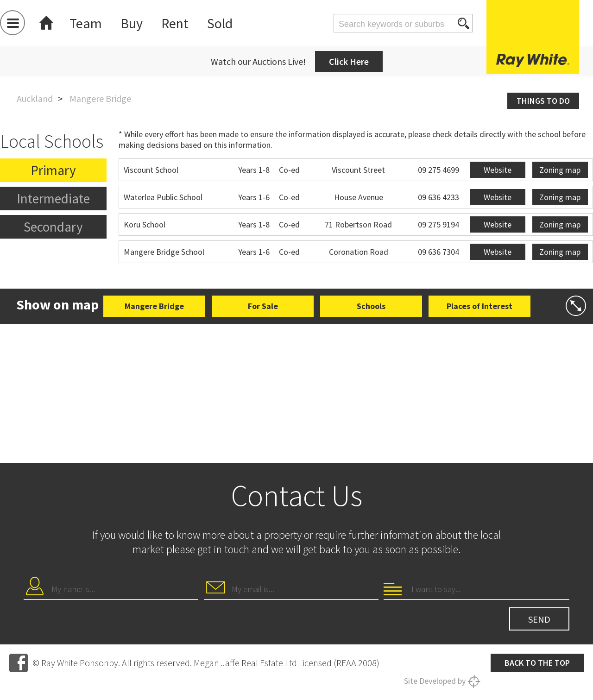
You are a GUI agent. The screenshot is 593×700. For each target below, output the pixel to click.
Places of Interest (479, 306)
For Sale (263, 306)
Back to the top (537, 663)
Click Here (349, 61)
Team (86, 23)
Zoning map (560, 170)
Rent (175, 23)
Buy (132, 23)
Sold (220, 23)
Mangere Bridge (154, 306)
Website (498, 170)
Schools (371, 306)
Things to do (543, 101)
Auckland (35, 98)
